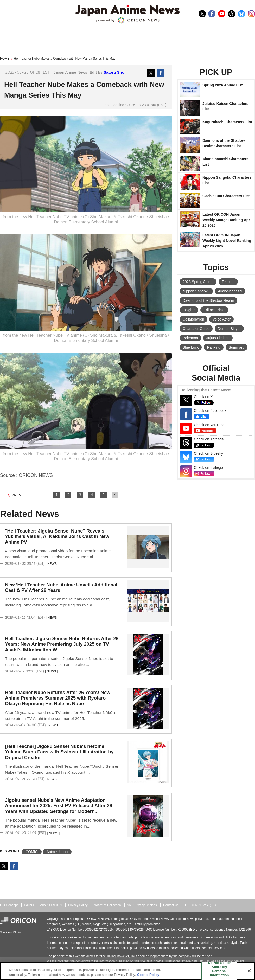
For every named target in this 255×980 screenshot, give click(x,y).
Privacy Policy (78, 905)
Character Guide (196, 329)
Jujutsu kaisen (218, 338)
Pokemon (190, 338)
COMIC (32, 852)
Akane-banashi (230, 291)
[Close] (249, 971)
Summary (237, 347)
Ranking (213, 347)
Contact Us (171, 905)
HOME (5, 59)
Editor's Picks (214, 310)
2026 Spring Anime (198, 282)
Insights (189, 310)
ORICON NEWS (36, 475)
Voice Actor (221, 319)
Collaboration (193, 319)
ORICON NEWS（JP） (201, 905)
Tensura (228, 282)
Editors (29, 905)
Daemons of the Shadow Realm (208, 300)
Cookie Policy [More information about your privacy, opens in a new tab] (148, 975)
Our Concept (9, 905)
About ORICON (51, 905)
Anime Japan (57, 852)
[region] (127, 971)
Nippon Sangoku (196, 291)
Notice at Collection (107, 905)
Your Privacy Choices (142, 905)
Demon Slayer (229, 329)
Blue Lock (191, 347)
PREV (16, 495)
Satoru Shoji (115, 72)
